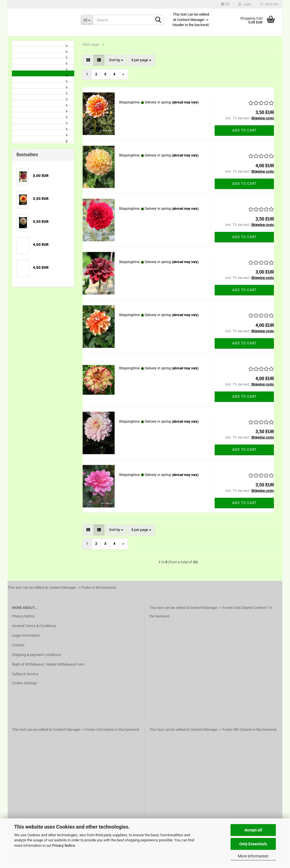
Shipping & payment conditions (37, 661)
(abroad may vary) (185, 109)
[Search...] (87, 20)
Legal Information (26, 642)
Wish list (269, 4)
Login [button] (245, 4)
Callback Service (25, 680)
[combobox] (116, 67)
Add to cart (244, 137)
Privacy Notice (64, 845)
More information (253, 856)
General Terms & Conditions (34, 632)
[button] (225, 4)
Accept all (253, 830)
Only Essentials (253, 844)
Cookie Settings (24, 689)
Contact (18, 651)
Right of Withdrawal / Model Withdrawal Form (48, 671)
